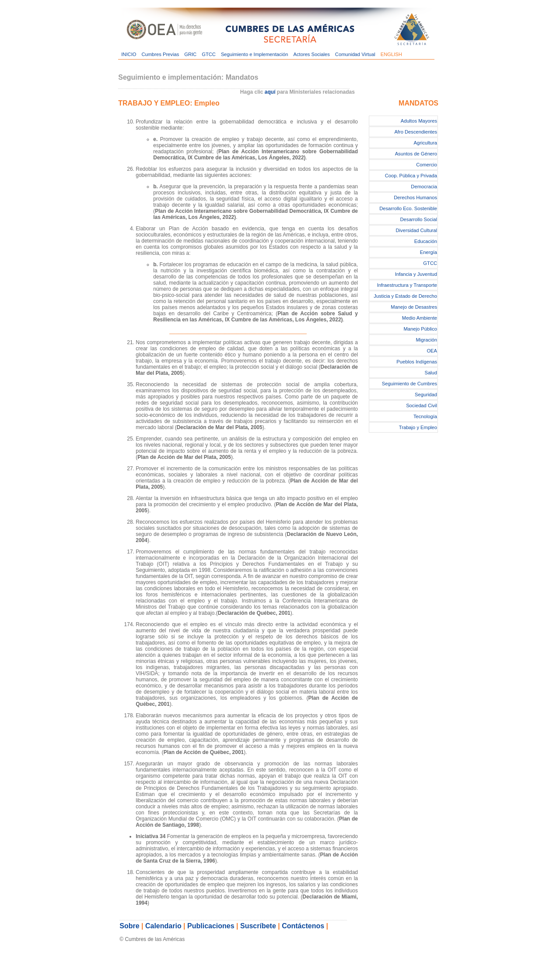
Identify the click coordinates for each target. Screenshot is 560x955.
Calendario (163, 926)
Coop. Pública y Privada (411, 176)
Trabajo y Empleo (418, 427)
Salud (431, 373)
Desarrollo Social (418, 219)
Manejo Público (421, 329)
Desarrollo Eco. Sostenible (408, 208)
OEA (432, 351)
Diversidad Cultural (417, 230)
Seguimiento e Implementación (255, 54)
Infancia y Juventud (416, 274)
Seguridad (426, 395)
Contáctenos (303, 926)
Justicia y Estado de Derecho (405, 296)
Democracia (424, 187)
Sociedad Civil (422, 405)
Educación (426, 241)
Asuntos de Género (416, 154)
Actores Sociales (312, 54)
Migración (427, 340)
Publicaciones (211, 926)
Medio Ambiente (420, 318)
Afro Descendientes (416, 132)
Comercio (427, 165)
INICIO (129, 54)
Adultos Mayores (419, 121)
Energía (429, 252)
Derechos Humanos (415, 197)
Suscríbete (258, 926)
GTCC (209, 54)
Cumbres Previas (160, 54)
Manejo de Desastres (414, 307)
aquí (270, 92)
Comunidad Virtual (355, 54)
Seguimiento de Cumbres (409, 384)
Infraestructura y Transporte (407, 285)
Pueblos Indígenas (417, 362)
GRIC (190, 54)
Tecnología (425, 416)
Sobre (129, 926)
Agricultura (425, 143)
